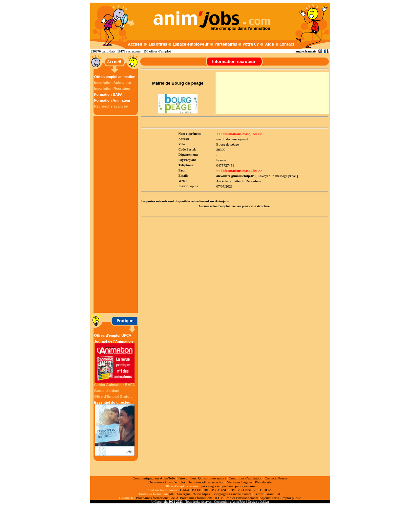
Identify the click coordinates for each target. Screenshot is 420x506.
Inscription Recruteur (112, 89)
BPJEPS (210, 490)
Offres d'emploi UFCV (113, 335)
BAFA (185, 490)
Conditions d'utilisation (246, 478)
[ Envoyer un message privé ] (277, 176)
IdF (171, 494)
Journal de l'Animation (115, 361)
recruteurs (134, 51)
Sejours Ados (269, 498)
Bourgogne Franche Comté (232, 494)
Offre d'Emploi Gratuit (113, 396)
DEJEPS (266, 490)
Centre (258, 494)
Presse (283, 478)
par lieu (227, 486)
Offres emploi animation (115, 77)
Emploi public (291, 498)
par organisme (245, 486)
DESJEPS (250, 490)
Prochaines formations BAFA (157, 498)
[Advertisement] (116, 214)
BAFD (196, 490)
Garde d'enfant (107, 391)
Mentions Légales (240, 482)
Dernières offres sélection (206, 482)
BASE (222, 490)
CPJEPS (236, 490)
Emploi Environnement (241, 498)
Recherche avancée (111, 106)
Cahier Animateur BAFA (115, 385)
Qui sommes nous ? (212, 478)
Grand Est (273, 494)
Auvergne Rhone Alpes (193, 494)
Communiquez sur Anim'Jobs (154, 478)
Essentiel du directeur (115, 428)
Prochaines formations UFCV (202, 498)
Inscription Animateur (113, 83)
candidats (109, 51)
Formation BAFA (108, 94)
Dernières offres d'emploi (167, 482)
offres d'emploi (160, 51)
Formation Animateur (112, 100)
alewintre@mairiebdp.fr (235, 176)
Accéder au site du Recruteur (239, 181)
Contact (270, 478)
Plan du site (263, 482)
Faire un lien (187, 478)
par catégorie (210, 486)
